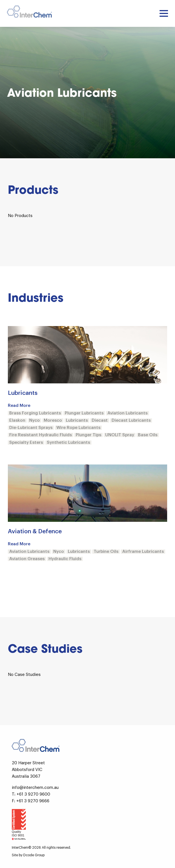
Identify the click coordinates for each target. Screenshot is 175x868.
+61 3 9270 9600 (33, 794)
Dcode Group (34, 855)
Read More (19, 406)
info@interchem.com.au (35, 788)
